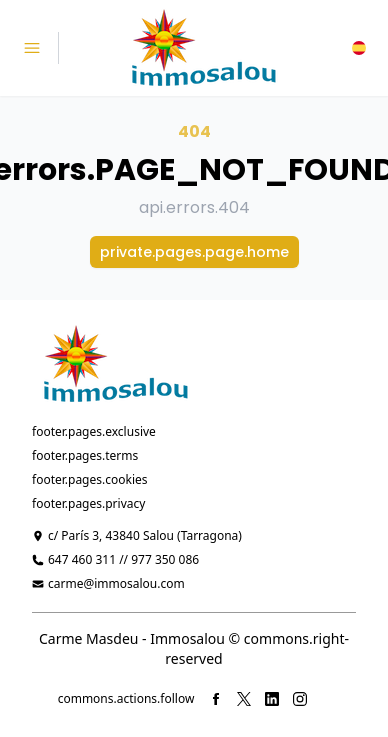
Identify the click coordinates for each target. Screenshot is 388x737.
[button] (359, 48)
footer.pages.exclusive (94, 431)
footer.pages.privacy (88, 503)
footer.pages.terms (85, 455)
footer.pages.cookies (90, 479)
